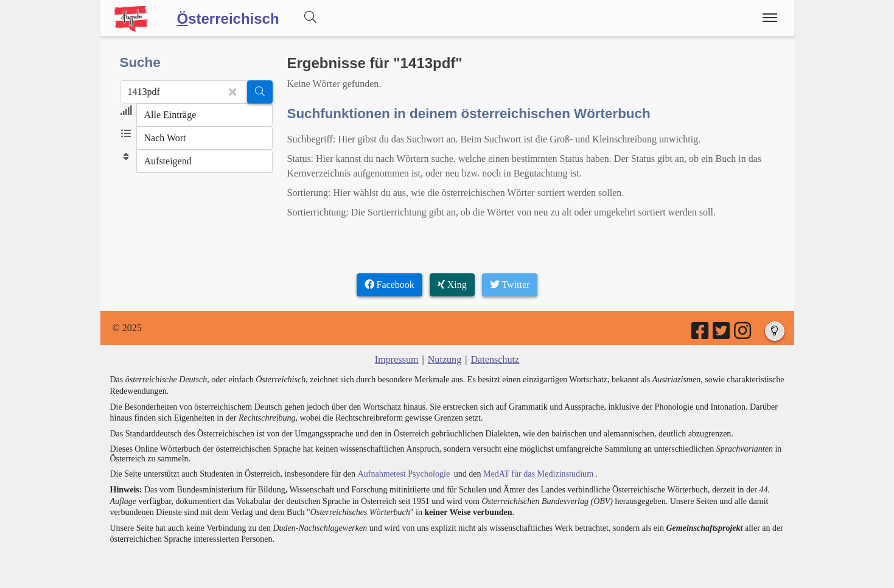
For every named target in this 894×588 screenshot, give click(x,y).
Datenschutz (494, 359)
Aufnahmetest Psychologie (403, 473)
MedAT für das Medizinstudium (537, 473)
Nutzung (445, 359)
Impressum (397, 359)
